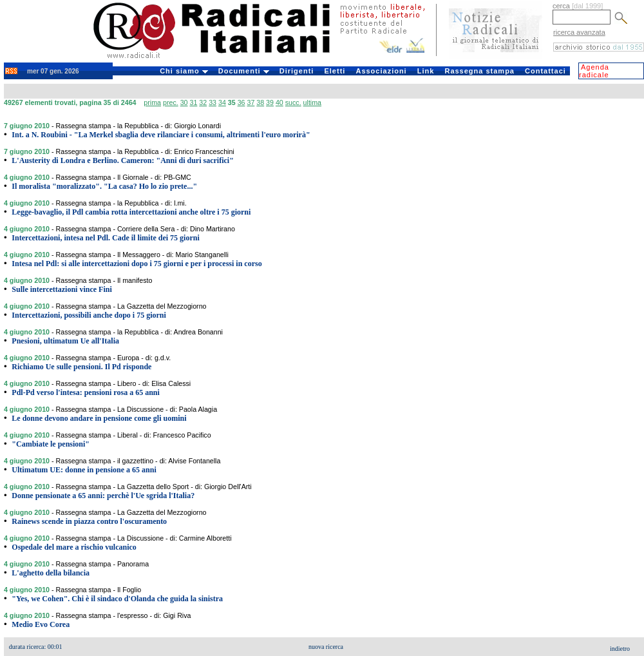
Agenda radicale (594, 71)
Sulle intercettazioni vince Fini (62, 289)
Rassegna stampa (479, 71)
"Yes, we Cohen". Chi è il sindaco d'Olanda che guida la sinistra (117, 599)
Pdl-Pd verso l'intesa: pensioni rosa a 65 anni (85, 392)
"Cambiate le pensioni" (51, 444)
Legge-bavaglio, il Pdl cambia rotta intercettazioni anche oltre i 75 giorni (131, 212)
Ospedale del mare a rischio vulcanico (74, 547)
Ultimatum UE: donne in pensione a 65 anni (84, 470)
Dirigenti (297, 71)
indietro (620, 649)
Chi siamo (184, 71)
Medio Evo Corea (41, 624)
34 (222, 102)
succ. (293, 102)
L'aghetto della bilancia (51, 573)
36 (241, 102)
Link (426, 71)
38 (260, 102)
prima (152, 102)
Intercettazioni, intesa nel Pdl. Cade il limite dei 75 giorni (105, 238)
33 (213, 102)
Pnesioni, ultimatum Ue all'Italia (65, 341)
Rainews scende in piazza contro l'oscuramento (89, 521)
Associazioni (381, 71)
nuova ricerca (326, 647)
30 (184, 102)
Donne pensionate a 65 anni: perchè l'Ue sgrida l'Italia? (103, 496)
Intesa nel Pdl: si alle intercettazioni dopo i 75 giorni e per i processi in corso (137, 264)
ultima (312, 102)
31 (193, 102)
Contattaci (545, 71)
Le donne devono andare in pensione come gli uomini (99, 418)
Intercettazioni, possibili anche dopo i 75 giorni (89, 315)
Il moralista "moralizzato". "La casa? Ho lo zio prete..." (104, 186)
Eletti (335, 71)
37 (251, 102)
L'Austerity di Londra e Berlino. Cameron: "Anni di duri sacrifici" (122, 160)
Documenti (244, 71)
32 (203, 102)
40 (279, 102)
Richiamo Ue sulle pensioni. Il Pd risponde (81, 367)
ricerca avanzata (579, 32)
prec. (171, 102)
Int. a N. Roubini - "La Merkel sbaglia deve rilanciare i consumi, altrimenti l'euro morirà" (161, 135)
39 (270, 102)
